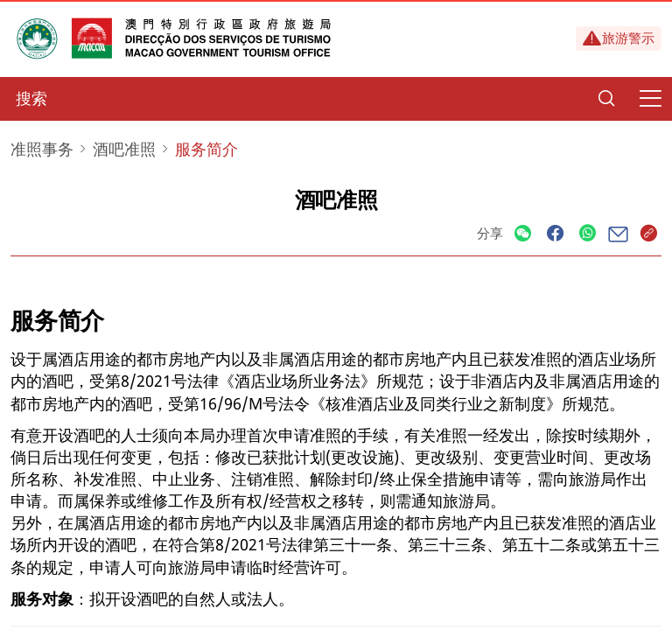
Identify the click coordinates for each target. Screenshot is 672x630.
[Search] (606, 99)
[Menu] (650, 99)
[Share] (523, 234)
